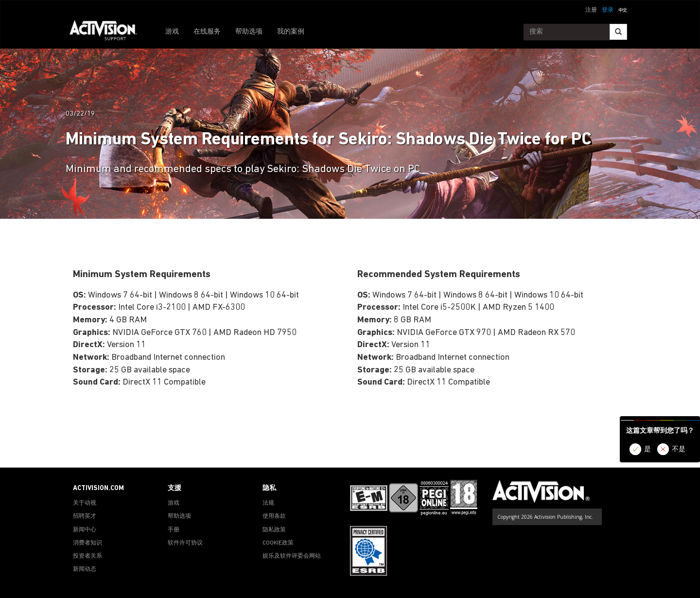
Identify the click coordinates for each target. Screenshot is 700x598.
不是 (679, 449)
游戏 (172, 32)
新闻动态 (85, 569)
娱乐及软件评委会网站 (292, 556)
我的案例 (291, 32)
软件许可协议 (185, 543)
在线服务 (207, 32)
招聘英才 (85, 516)
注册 (591, 10)
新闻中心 (85, 530)
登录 (608, 10)
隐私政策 (274, 530)
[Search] (618, 32)
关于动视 (85, 503)
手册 (174, 530)
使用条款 (274, 516)
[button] (623, 9)
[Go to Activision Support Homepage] (108, 32)
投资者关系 (87, 556)
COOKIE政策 (278, 543)
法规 (268, 503)
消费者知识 (87, 543)
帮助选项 (249, 32)
